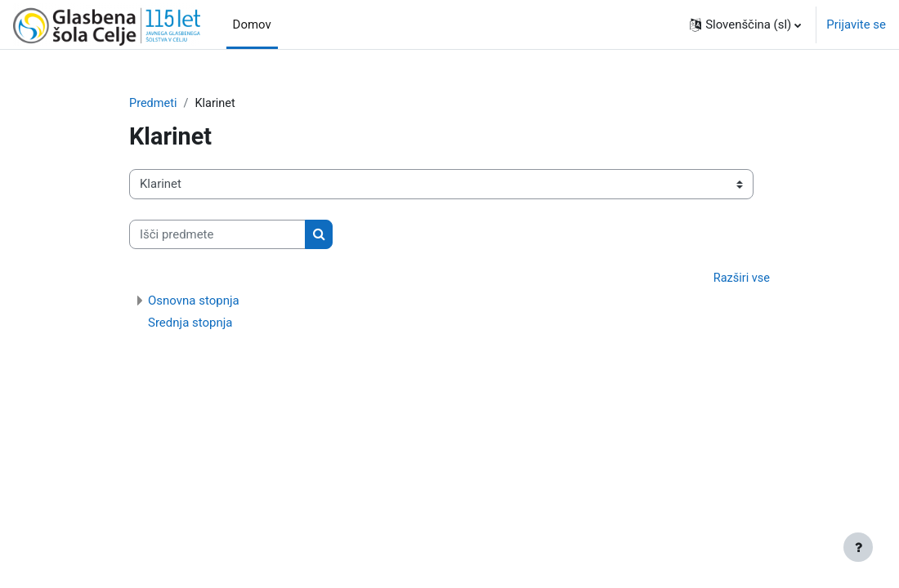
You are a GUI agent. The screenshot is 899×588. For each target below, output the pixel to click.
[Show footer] (858, 547)
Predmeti (154, 104)
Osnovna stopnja (194, 301)
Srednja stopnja (190, 323)
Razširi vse (741, 279)
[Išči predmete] (217, 234)
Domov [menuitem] (252, 24)
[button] (745, 24)
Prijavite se (856, 24)
